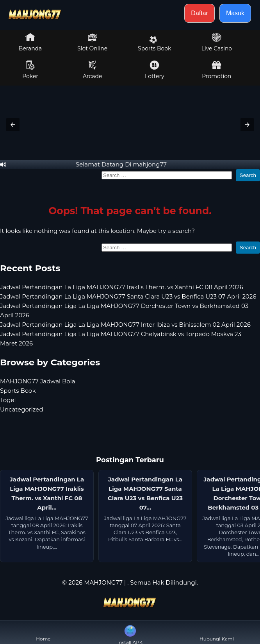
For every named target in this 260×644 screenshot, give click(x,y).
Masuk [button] (235, 13)
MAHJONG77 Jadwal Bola (38, 381)
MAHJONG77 (103, 582)
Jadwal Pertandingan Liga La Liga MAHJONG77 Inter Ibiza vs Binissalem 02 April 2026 (125, 325)
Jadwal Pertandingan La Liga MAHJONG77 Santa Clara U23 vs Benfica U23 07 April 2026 (128, 296)
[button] (13, 125)
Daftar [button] (199, 13)
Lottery (154, 70)
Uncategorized (22, 409)
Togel (8, 400)
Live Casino (217, 42)
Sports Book (154, 44)
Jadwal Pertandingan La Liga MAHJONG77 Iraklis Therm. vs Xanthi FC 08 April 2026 (122, 287)
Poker (30, 70)
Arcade (93, 70)
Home (43, 632)
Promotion (216, 70)
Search (248, 175)
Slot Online (92, 42)
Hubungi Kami (217, 632)
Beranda (30, 42)
